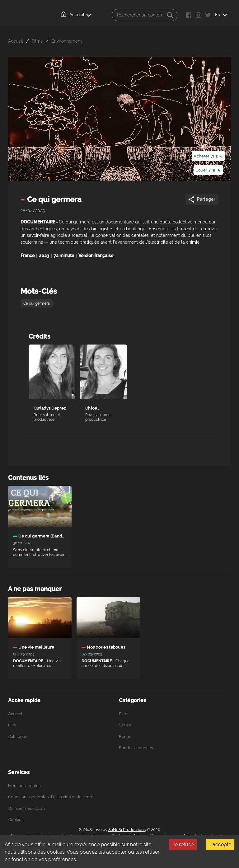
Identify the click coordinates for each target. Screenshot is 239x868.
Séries (125, 725)
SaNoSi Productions (127, 830)
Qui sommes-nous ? (27, 808)
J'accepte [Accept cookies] (220, 845)
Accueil (76, 14)
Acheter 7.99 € (208, 156)
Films (37, 41)
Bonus (125, 737)
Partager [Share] (202, 199)
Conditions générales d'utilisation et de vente (51, 797)
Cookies (16, 820)
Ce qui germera (37, 303)
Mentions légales (24, 786)
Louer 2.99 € (208, 170)
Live (12, 725)
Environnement (67, 41)
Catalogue (18, 737)
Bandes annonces (136, 748)
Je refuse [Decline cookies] (183, 845)
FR (221, 15)
